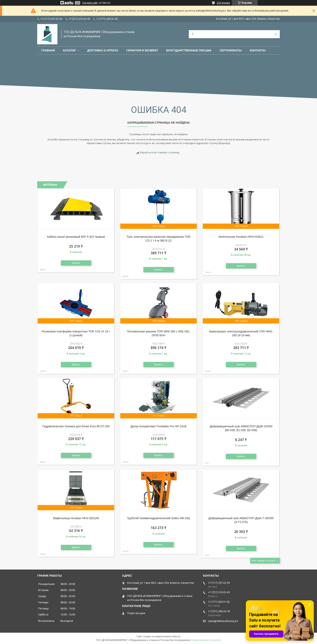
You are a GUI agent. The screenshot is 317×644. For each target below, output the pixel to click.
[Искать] (276, 34)
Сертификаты (231, 50)
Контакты (258, 50)
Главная (48, 50)
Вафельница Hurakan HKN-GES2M (76, 518)
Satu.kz (176, 637)
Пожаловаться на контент (206, 640)
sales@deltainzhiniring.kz (223, 621)
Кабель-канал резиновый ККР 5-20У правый (76, 237)
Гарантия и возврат (142, 50)
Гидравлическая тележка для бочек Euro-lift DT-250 (76, 426)
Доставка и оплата (103, 50)
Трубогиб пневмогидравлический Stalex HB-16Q (158, 518)
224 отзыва (223, 3)
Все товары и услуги (263, 561)
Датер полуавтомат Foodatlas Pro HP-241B (158, 426)
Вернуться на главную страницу (160, 152)
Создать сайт (90, 3)
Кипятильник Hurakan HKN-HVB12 (241, 237)
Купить (76, 263)
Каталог (70, 50)
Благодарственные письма (189, 50)
